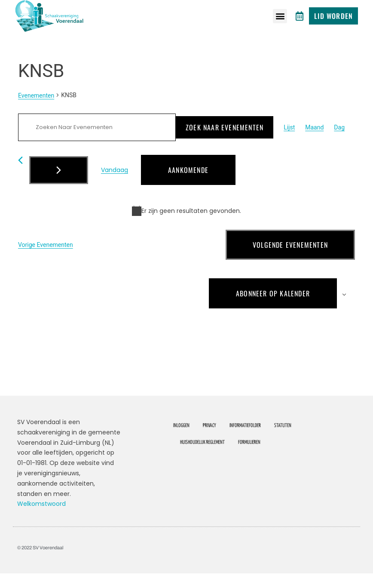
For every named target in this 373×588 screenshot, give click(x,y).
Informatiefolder (245, 440)
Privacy (209, 440)
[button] (280, 16)
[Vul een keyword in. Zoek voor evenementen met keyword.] (97, 142)
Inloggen (181, 440)
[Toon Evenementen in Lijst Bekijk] (289, 142)
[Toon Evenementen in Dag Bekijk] (339, 142)
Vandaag (115, 185)
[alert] (186, 225)
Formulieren (249, 457)
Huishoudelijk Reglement (202, 457)
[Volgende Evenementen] (59, 185)
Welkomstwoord (41, 519)
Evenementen (36, 110)
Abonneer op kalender (273, 308)
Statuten (283, 440)
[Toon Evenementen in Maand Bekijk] (314, 142)
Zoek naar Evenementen (225, 142)
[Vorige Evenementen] (20, 175)
